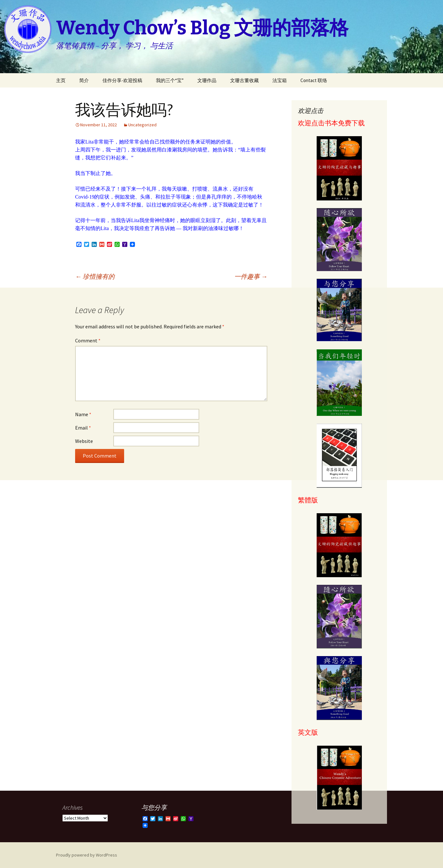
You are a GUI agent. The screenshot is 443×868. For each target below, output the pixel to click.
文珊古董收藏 (244, 80)
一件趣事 (251, 276)
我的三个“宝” (170, 80)
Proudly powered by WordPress (87, 855)
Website (84, 441)
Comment (88, 340)
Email (83, 428)
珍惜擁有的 (95, 276)
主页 (61, 80)
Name (83, 414)
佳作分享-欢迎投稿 (122, 80)
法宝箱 (280, 80)
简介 (84, 80)
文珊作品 (207, 80)
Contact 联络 (314, 80)
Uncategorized (142, 125)
